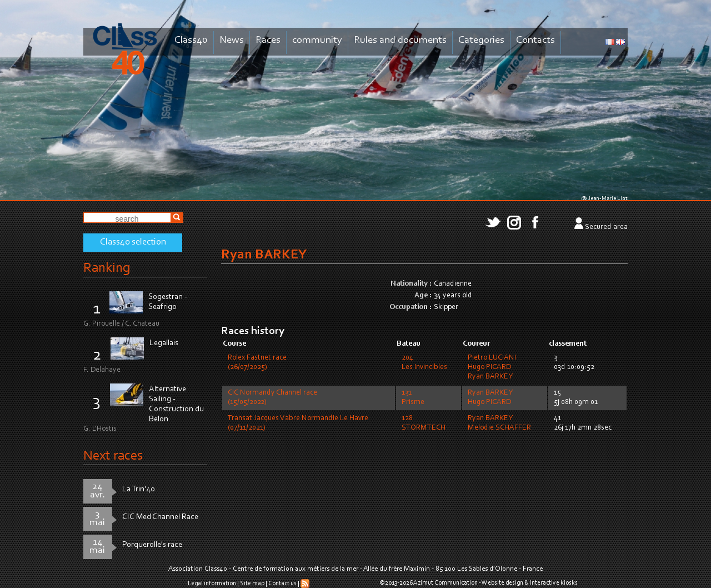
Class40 (191, 40)
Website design (502, 583)
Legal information (212, 584)
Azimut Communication (445, 583)
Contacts (535, 40)
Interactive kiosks (554, 583)
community (317, 40)
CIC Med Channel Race (160, 517)
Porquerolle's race (152, 545)
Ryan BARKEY (490, 377)
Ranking (107, 268)
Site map (252, 584)
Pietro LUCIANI (492, 358)
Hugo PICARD (489, 367)
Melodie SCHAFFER (499, 428)
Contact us (282, 584)
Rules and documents (400, 40)
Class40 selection (133, 242)
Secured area (606, 227)
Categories (481, 40)
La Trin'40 (139, 489)
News (232, 40)
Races (268, 40)
